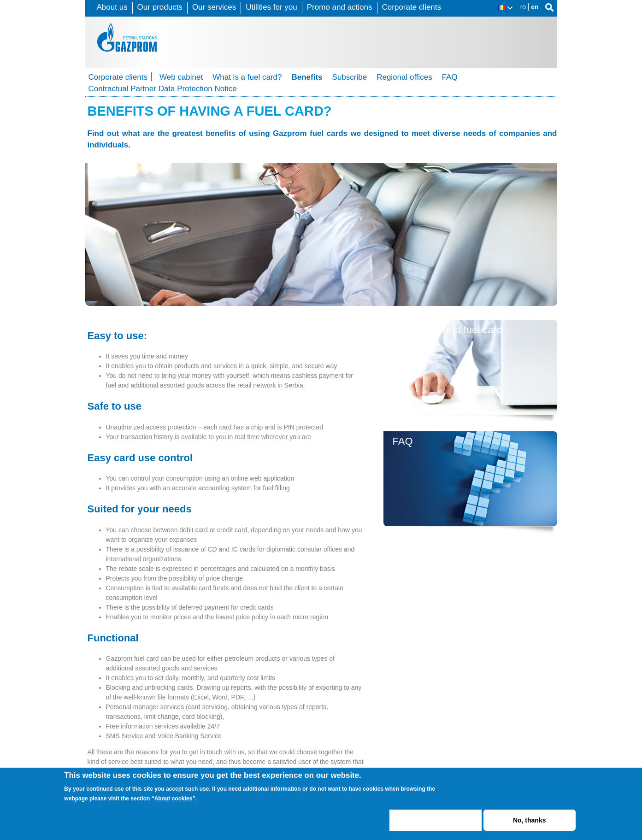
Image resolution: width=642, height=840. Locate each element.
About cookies (174, 799)
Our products (160, 7)
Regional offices (404, 77)
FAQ (450, 77)
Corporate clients (412, 7)
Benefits (307, 77)
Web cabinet (181, 77)
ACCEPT (435, 820)
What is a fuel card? (247, 77)
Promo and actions (340, 7)
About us (112, 7)
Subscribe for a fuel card (448, 330)
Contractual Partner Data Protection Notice (163, 89)
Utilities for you (271, 7)
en (535, 7)
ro (523, 7)
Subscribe (350, 77)
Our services (214, 7)
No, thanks (530, 820)
